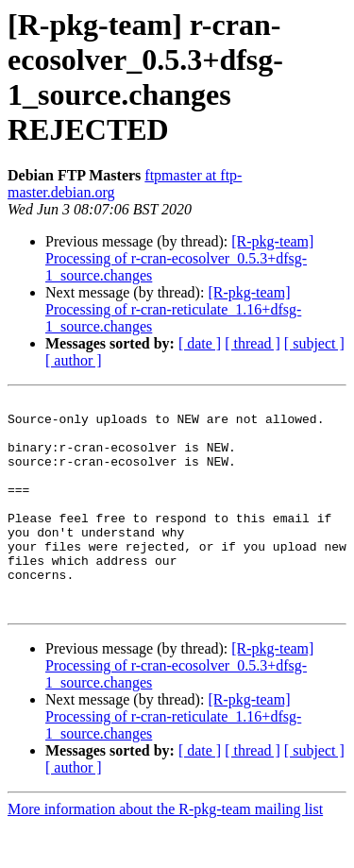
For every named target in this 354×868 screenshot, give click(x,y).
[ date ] (200, 343)
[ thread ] (253, 343)
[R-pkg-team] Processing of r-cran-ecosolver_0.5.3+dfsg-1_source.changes (179, 258)
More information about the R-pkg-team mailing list (165, 851)
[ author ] (74, 360)
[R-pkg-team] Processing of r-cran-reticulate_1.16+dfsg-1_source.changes (173, 309)
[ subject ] (314, 343)
